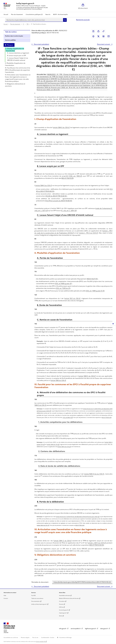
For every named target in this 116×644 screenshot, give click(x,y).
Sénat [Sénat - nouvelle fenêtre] (61, 616)
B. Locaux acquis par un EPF (17, 55)
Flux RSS (33, 596)
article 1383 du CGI (57, 380)
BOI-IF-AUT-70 (92, 279)
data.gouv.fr (104, 629)
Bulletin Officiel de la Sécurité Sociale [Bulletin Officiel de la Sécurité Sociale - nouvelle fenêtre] (69, 598)
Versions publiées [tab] (10, 40)
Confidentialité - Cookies (48, 638)
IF (23, 24)
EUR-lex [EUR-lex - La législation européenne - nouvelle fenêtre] (61, 607)
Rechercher (65, 20)
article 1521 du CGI (72, 298)
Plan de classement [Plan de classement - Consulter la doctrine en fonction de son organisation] (17, 14)
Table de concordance (37, 598)
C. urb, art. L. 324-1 (68, 211)
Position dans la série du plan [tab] (14, 36)
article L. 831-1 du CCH (96, 543)
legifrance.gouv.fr (91, 629)
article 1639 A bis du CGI (93, 474)
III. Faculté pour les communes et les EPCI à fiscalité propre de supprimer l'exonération (18, 70)
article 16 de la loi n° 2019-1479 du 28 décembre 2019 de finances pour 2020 (77, 517)
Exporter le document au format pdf (93, 31)
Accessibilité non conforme (11, 638)
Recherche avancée (83, 20)
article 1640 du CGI (52, 444)
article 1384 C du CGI (62, 541)
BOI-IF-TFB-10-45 (107, 418)
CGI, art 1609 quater (62, 284)
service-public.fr (76, 629)
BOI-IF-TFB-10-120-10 (97, 545)
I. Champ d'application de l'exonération (15, 50)
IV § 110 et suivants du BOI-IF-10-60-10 (59, 201)
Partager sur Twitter (98, 36)
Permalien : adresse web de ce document (103, 31)
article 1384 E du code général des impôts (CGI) (76, 97)
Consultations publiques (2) (34, 14)
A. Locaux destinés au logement (18, 53)
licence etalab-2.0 (40, 642)
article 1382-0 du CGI (42, 525)
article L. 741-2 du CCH (88, 233)
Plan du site (35, 638)
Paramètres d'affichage (65, 638)
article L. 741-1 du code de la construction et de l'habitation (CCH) (73, 232)
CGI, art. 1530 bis (62, 288)
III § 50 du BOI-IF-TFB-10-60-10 (56, 196)
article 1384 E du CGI (60, 127)
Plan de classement (15, 24)
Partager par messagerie (109, 36)
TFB (28, 24)
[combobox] (34, 20)
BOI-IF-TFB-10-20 (67, 178)
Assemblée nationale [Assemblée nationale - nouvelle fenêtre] (64, 596)
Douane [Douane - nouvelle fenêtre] (61, 604)
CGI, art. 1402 (75, 176)
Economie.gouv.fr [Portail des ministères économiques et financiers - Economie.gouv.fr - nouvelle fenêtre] (64, 610)
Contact (6, 598)
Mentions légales (25, 638)
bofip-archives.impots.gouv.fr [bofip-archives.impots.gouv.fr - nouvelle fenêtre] (39, 604)
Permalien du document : (40, 582)
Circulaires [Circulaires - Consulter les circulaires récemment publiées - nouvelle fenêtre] (62, 601)
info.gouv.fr (63, 629)
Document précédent (41, 44)
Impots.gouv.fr (63, 613)
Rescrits (48, 14)
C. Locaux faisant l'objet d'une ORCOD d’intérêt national (18, 59)
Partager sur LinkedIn (103, 36)
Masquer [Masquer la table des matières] (10, 45)
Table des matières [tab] (11, 32)
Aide (5, 596)
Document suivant (104, 44)
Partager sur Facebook (93, 36)
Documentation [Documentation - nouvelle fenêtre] (36, 601)
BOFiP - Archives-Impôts (60, 14)
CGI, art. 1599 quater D (94, 291)
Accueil (6, 14)
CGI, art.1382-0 (67, 418)
